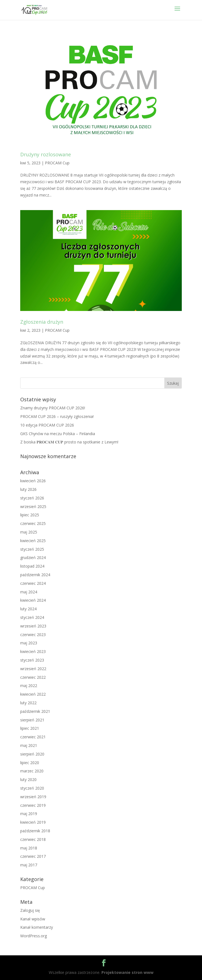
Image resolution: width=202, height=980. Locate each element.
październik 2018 (35, 831)
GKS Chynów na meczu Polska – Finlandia (58, 434)
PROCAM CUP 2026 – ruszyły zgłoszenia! (57, 416)
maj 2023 (29, 643)
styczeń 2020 (32, 788)
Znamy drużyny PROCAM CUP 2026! (53, 408)
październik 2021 (35, 711)
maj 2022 (29, 686)
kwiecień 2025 (33, 541)
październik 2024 (35, 575)
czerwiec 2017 (33, 856)
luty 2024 (28, 609)
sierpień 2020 (32, 754)
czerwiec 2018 (33, 839)
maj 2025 (29, 532)
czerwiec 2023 (33, 635)
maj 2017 (29, 865)
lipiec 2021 (30, 728)
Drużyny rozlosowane (46, 154)
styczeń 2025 (32, 549)
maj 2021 (29, 745)
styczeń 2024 (32, 617)
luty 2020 (28, 779)
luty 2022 (28, 703)
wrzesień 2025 (33, 506)
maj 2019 (29, 814)
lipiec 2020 (30, 763)
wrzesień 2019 (33, 797)
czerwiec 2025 (33, 523)
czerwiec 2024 (33, 583)
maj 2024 (29, 592)
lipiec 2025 (30, 515)
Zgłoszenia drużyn (42, 322)
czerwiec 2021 (33, 737)
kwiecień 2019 (33, 822)
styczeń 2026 (32, 498)
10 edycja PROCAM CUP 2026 (47, 425)
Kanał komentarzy (37, 927)
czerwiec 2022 (33, 677)
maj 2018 (29, 848)
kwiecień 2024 (33, 600)
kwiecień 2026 (33, 481)
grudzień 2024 (33, 557)
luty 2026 (28, 489)
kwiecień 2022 (33, 694)
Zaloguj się (30, 910)
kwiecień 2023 (33, 651)
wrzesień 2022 (33, 669)
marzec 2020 (32, 771)
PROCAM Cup (57, 163)
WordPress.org (34, 936)
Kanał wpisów (33, 919)
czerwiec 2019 (33, 805)
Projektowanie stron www (127, 972)
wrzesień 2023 (33, 626)
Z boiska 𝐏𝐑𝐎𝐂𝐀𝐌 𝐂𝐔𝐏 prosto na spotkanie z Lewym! (69, 442)
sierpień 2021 (32, 720)
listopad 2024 (32, 566)
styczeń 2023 (32, 660)
